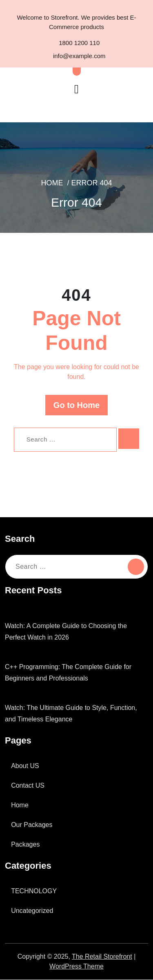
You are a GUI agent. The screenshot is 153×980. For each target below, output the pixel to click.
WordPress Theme (77, 967)
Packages (26, 845)
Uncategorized (34, 911)
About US (27, 766)
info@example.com (76, 57)
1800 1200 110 (76, 43)
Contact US (29, 786)
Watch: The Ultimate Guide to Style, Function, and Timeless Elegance (75, 714)
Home (53, 184)
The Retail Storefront (104, 957)
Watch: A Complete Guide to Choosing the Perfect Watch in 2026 (70, 632)
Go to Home (77, 406)
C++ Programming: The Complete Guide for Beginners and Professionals (73, 673)
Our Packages (33, 825)
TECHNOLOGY (34, 892)
